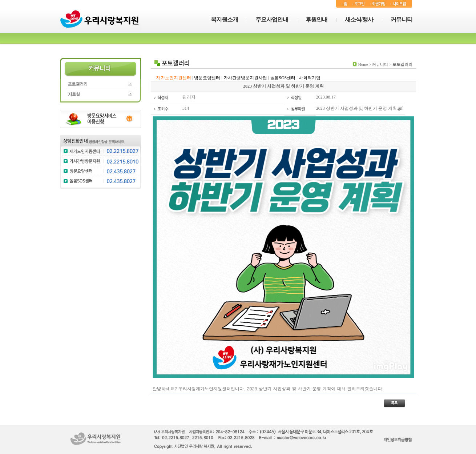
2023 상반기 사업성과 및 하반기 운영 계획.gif (359, 108)
